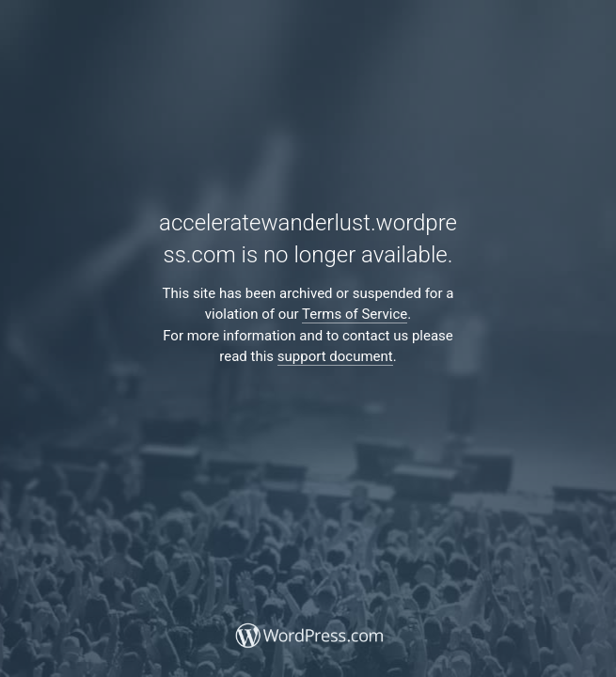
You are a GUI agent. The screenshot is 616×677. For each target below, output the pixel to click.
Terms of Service (355, 314)
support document (335, 356)
